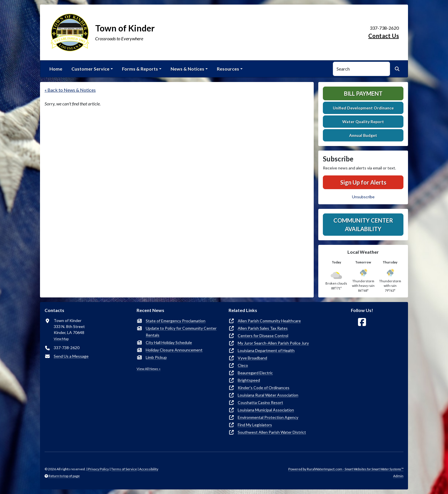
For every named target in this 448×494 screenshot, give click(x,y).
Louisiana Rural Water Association (268, 395)
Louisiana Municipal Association (266, 410)
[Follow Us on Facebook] (362, 322)
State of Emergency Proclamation (176, 321)
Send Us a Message (71, 356)
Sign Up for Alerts (363, 182)
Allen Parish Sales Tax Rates (263, 328)
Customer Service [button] (90, 69)
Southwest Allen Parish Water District (272, 432)
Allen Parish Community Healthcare (269, 321)
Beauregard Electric (255, 373)
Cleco (243, 365)
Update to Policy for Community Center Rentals (181, 332)
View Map (61, 339)
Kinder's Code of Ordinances (264, 388)
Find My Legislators (255, 425)
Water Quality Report (363, 122)
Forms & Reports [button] (140, 69)
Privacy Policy (98, 469)
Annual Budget (363, 135)
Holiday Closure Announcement (174, 350)
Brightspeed (249, 380)
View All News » (149, 369)
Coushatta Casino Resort (260, 402)
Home (56, 69)
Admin (398, 476)
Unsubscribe (363, 197)
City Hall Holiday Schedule (169, 342)
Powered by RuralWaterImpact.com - (346, 469)
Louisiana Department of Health (266, 350)
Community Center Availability (363, 225)
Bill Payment (363, 93)
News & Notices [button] (187, 69)
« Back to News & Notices (70, 90)
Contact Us (384, 36)
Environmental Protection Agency (268, 417)
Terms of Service (124, 469)
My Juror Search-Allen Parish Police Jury (273, 343)
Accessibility (149, 469)
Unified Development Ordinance (363, 108)
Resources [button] (228, 69)
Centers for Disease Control (263, 336)
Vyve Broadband (252, 358)
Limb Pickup (156, 357)
